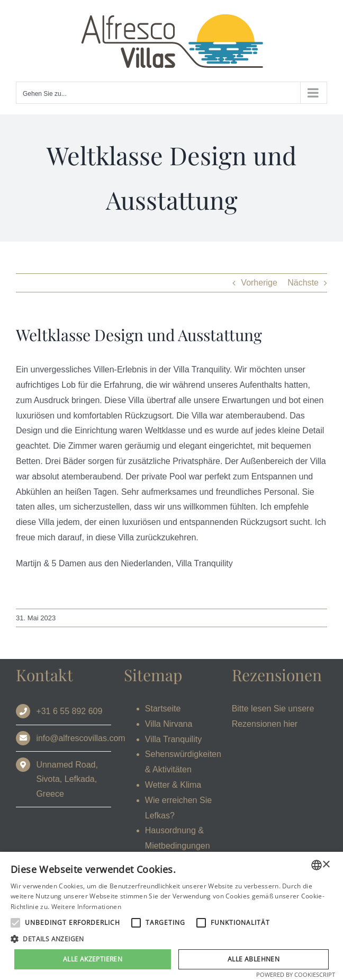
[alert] (171, 916)
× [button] (326, 865)
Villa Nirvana (169, 724)
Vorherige (259, 283)
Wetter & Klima (173, 785)
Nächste (303, 283)
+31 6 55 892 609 (69, 711)
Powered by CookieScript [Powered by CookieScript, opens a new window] (296, 974)
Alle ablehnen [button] (254, 959)
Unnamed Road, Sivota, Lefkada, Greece (67, 779)
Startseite (163, 709)
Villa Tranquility (173, 739)
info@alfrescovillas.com (80, 738)
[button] (171, 939)
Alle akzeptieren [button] (93, 959)
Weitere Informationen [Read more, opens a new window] (86, 907)
